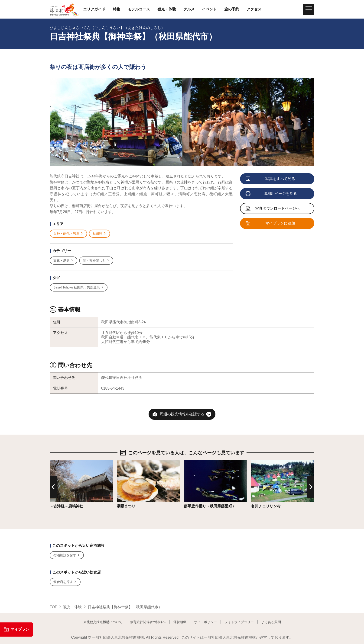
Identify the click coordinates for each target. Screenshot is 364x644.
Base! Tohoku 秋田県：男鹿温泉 (79, 287)
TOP (54, 607)
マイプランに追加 (271, 224)
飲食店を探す (65, 582)
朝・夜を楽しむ (96, 261)
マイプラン (16, 629)
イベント (209, 9)
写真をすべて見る (271, 179)
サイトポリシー (205, 622)
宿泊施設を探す (67, 555)
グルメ (189, 9)
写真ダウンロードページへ (273, 209)
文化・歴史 (63, 261)
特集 (117, 9)
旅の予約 (232, 9)
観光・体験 (167, 9)
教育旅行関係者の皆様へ (148, 622)
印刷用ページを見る (271, 194)
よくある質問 (271, 622)
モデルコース (139, 9)
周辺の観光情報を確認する (182, 414)
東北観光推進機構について (103, 622)
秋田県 (99, 234)
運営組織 (180, 622)
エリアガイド (94, 9)
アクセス (254, 9)
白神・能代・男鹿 (68, 234)
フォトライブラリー (239, 622)
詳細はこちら (61, 462)
